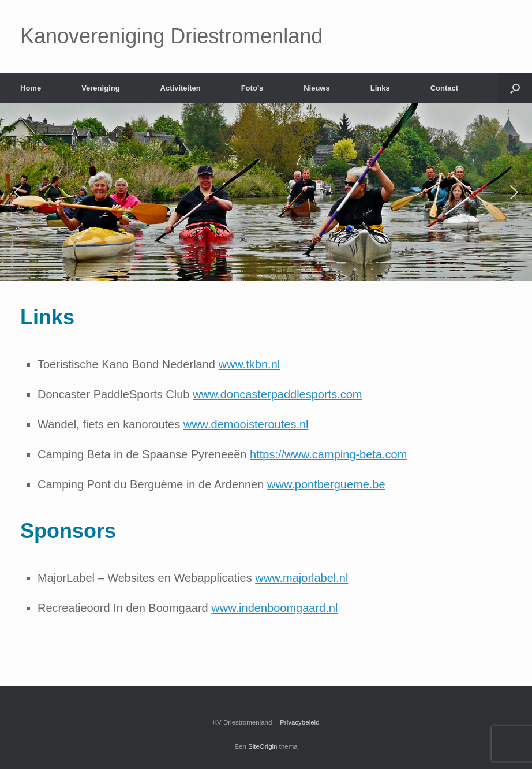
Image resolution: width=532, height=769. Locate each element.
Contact (444, 88)
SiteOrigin (263, 746)
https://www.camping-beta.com (328, 454)
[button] (18, 192)
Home (31, 88)
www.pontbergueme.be (326, 484)
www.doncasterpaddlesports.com (277, 394)
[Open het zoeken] (515, 88)
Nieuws (317, 88)
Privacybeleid (299, 722)
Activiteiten (181, 88)
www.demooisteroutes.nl (246, 424)
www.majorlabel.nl (301, 578)
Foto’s (252, 88)
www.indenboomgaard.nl (274, 608)
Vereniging (100, 88)
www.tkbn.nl (250, 364)
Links (380, 88)
